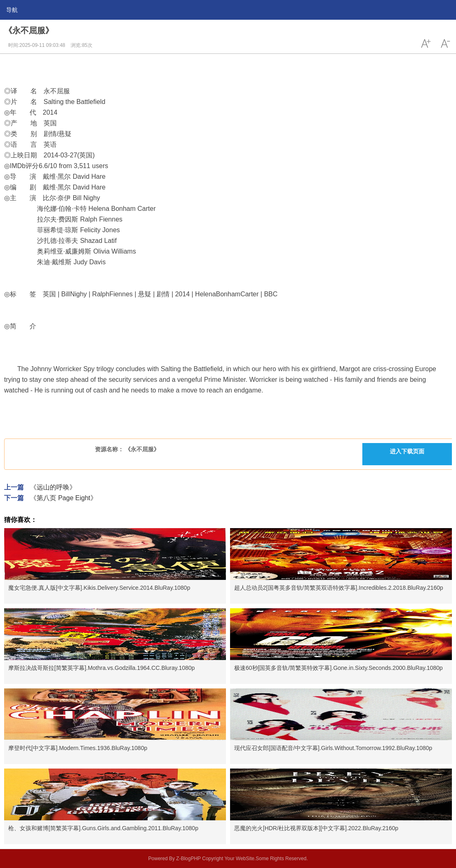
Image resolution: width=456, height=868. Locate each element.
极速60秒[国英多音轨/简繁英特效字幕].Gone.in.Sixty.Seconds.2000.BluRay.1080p (339, 668)
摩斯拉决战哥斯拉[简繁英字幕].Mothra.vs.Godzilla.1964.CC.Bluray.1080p (101, 668)
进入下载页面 (407, 451)
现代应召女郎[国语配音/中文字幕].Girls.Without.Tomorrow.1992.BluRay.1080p (333, 748)
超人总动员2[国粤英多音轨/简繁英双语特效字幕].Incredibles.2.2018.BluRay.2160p (339, 588)
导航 (12, 10)
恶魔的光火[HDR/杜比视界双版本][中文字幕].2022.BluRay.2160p (316, 828)
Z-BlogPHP (189, 859)
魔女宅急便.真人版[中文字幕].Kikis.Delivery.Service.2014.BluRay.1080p (99, 588)
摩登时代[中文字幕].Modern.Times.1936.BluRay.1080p (78, 748)
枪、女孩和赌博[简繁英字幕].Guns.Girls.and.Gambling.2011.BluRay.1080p (103, 828)
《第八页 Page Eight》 (63, 498)
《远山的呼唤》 (53, 487)
